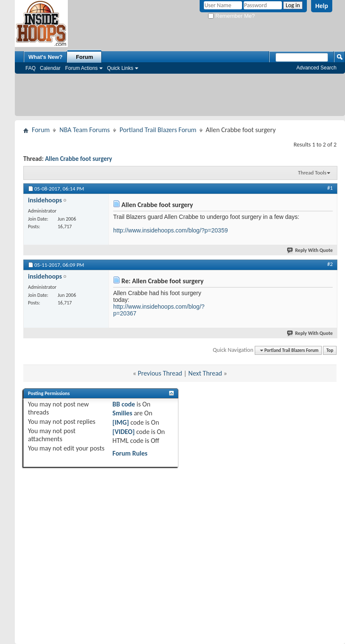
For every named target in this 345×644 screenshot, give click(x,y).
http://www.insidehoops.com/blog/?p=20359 (170, 230)
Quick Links (120, 68)
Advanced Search (316, 68)
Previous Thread (160, 373)
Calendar (50, 68)
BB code (124, 404)
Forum (84, 57)
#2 (330, 264)
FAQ (31, 68)
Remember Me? (231, 16)
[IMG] (121, 422)
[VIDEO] (124, 432)
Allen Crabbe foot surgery (78, 159)
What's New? (45, 57)
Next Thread (205, 373)
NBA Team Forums (85, 130)
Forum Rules (130, 453)
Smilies (122, 413)
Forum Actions (82, 68)
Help (322, 6)
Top (330, 350)
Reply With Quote (310, 250)
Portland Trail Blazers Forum (158, 130)
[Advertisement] (180, 97)
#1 (330, 188)
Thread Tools (312, 173)
